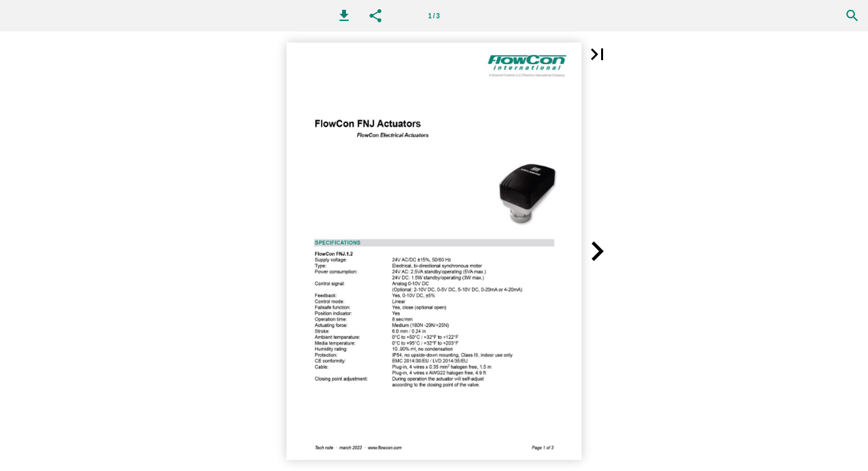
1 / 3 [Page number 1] (434, 16)
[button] (344, 16)
